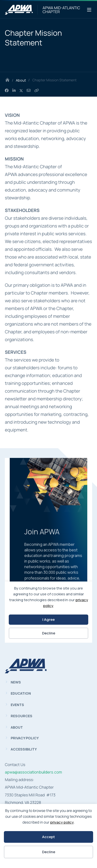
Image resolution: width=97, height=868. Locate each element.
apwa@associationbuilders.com (33, 772)
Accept (48, 837)
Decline (49, 852)
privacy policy (62, 822)
